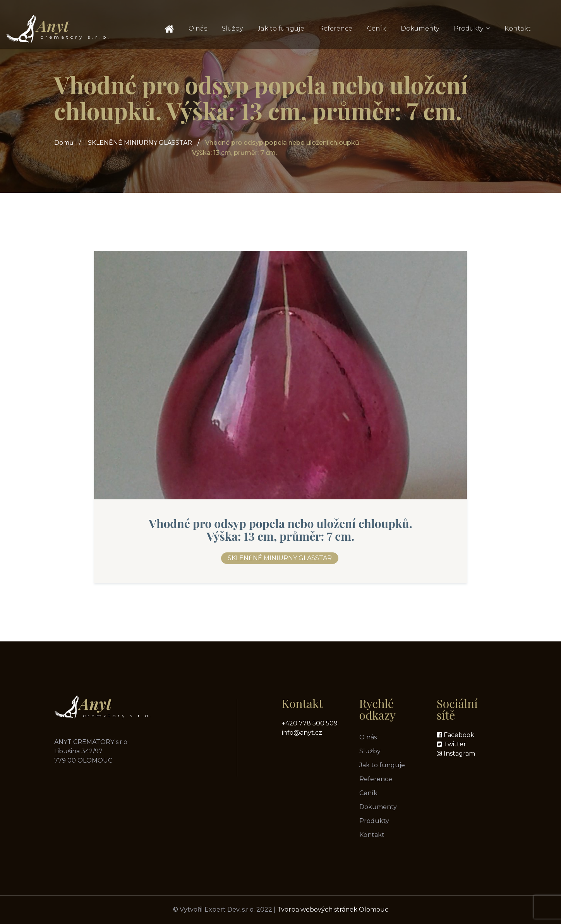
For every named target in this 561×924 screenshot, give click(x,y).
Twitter (454, 744)
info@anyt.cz (302, 733)
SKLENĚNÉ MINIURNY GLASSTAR (140, 143)
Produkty (468, 28)
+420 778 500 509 (310, 723)
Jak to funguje (281, 28)
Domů (64, 143)
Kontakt (518, 28)
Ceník (377, 28)
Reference (336, 28)
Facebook (458, 735)
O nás (198, 28)
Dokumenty (420, 28)
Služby (232, 28)
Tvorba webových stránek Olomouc (333, 909)
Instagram (459, 753)
